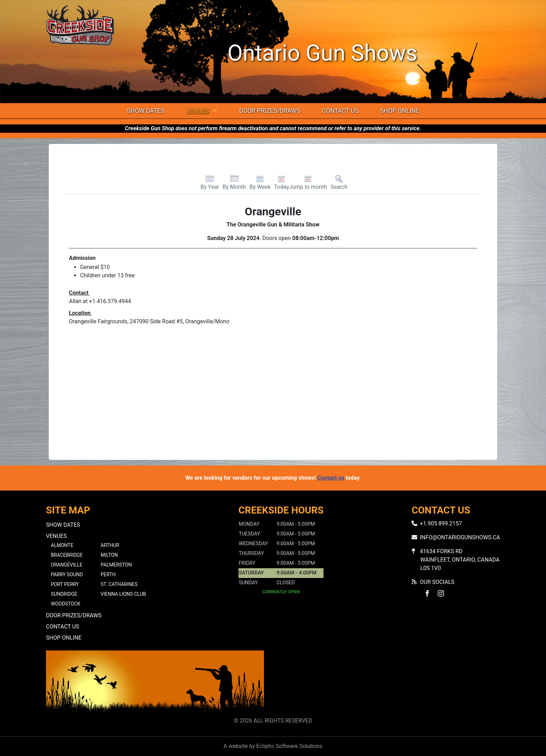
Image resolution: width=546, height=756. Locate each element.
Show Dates (146, 111)
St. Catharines (119, 584)
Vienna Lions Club (123, 594)
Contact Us (340, 111)
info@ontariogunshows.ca (460, 537)
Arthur (110, 545)
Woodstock (66, 604)
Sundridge (64, 594)
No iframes (391, 682)
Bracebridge (67, 555)
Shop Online (400, 111)
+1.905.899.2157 (441, 523)
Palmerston (116, 565)
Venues (197, 111)
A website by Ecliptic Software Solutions (273, 746)
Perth (108, 574)
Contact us (331, 478)
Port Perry (65, 584)
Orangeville (67, 565)
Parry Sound (67, 574)
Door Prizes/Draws (270, 111)
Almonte (62, 545)
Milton (109, 555)
